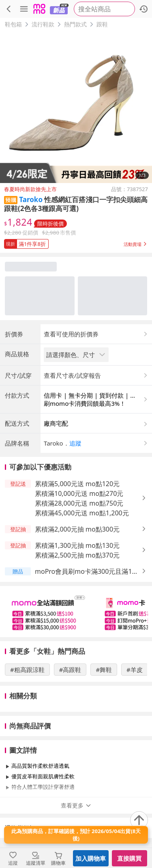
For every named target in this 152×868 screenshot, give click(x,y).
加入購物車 (91, 858)
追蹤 (75, 443)
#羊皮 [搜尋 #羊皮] (135, 670)
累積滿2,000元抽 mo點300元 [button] (77, 529)
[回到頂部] (139, 820)
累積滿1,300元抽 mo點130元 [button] (77, 545)
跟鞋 (102, 24)
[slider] (76, 612)
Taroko (31, 199)
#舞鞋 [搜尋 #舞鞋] (104, 670)
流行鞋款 (43, 24)
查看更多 (76, 805)
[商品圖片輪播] (76, 107)
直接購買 (129, 858)
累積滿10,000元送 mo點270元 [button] (79, 493)
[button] (76, 242)
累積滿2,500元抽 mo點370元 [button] (77, 555)
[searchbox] (104, 9)
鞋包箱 (13, 24)
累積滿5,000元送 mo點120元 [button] (77, 484)
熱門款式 (75, 24)
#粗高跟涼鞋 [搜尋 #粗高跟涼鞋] (27, 670)
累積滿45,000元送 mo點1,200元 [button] (82, 513)
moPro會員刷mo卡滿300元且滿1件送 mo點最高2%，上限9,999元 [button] (87, 572)
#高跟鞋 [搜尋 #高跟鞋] (70, 670)
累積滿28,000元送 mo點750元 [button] (79, 503)
